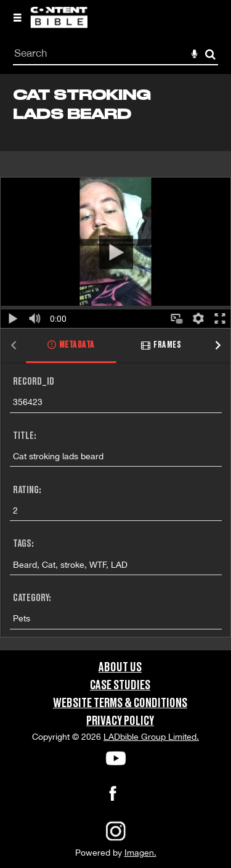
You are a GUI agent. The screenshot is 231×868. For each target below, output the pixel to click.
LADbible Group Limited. (151, 737)
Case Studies (120, 686)
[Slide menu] (17, 17)
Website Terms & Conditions (120, 703)
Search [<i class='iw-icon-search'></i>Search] (210, 54)
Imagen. (140, 853)
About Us (120, 668)
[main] (115, 362)
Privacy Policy (120, 721)
